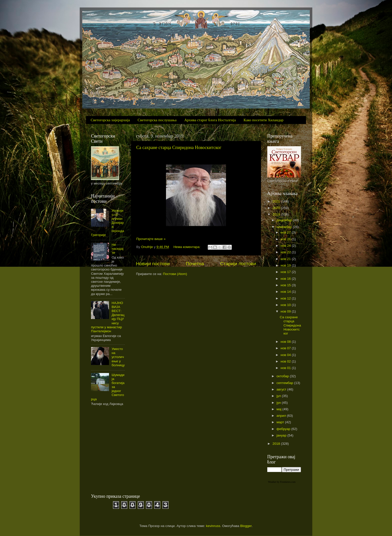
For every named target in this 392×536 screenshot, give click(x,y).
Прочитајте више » (151, 239)
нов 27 (286, 232)
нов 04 (286, 355)
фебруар (284, 429)
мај (279, 409)
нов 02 (286, 361)
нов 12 (286, 298)
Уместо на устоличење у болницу (118, 357)
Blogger (246, 526)
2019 (277, 214)
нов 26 (286, 239)
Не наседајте (117, 249)
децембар (285, 220)
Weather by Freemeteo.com (282, 482)
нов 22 (286, 252)
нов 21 (286, 259)
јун (279, 403)
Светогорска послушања (157, 120)
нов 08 (286, 342)
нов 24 (286, 246)
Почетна (195, 264)
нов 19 (286, 265)
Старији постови (238, 264)
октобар (283, 376)
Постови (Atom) (175, 274)
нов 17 (286, 272)
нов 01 (286, 368)
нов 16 (286, 279)
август (282, 389)
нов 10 (286, 305)
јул (279, 396)
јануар (282, 435)
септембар (285, 383)
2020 (277, 208)
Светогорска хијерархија (110, 120)
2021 (277, 201)
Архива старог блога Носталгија (210, 120)
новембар (285, 227)
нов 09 (286, 311)
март (281, 422)
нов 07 (286, 348)
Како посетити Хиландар (263, 120)
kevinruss (213, 526)
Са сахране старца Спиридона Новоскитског (179, 147)
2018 (277, 444)
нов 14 (286, 292)
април (282, 416)
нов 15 (286, 285)
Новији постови (153, 264)
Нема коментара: (187, 247)
